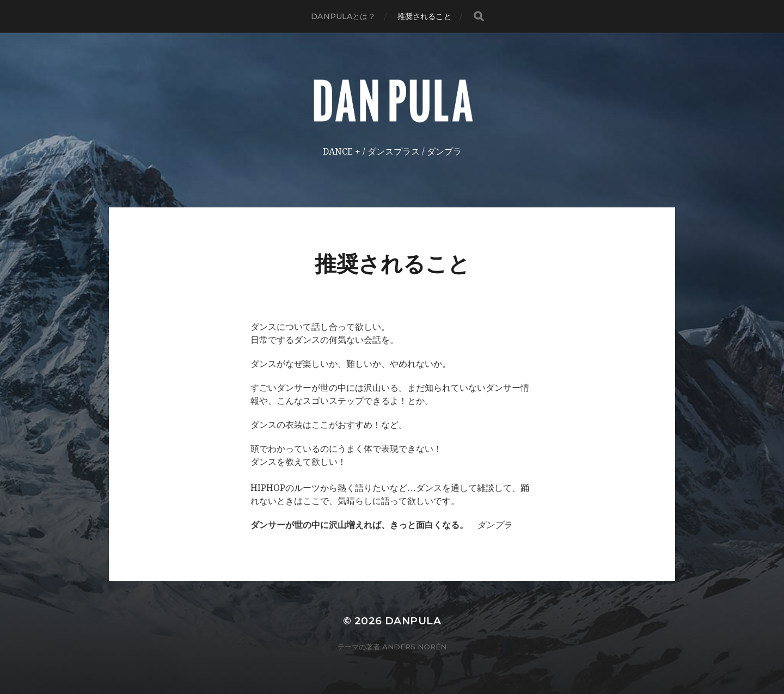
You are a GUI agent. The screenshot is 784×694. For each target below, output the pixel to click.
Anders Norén (414, 647)
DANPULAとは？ (343, 16)
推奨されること (424, 16)
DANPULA (413, 621)
